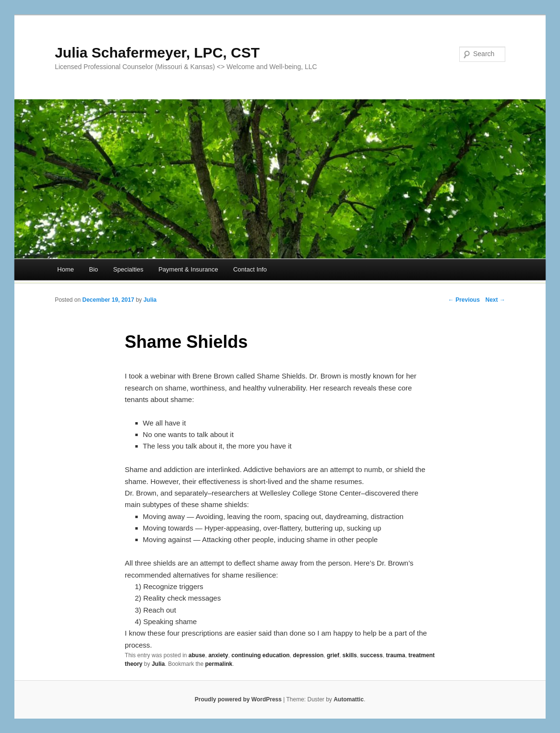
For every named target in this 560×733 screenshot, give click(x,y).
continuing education (260, 655)
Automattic (349, 699)
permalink (219, 664)
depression (308, 655)
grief (333, 655)
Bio (94, 269)
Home (66, 269)
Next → (495, 300)
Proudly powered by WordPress (238, 699)
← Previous (464, 300)
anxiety (218, 655)
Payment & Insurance (188, 269)
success (371, 655)
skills (350, 655)
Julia (150, 300)
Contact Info (250, 269)
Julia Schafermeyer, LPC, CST (157, 53)
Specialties (128, 269)
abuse (197, 655)
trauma (395, 655)
